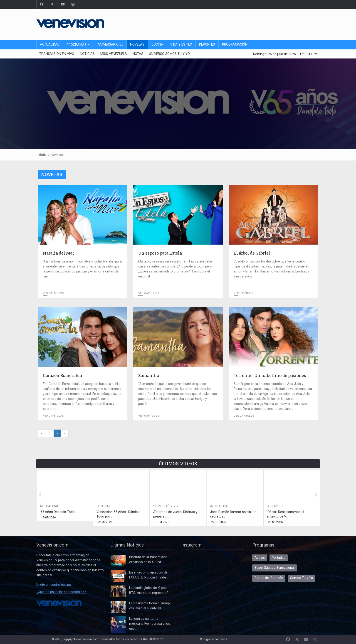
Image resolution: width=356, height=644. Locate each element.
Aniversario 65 (110, 45)
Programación (235, 45)
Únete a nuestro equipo (54, 585)
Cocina (157, 45)
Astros (260, 558)
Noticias (87, 54)
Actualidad (50, 45)
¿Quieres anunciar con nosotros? (61, 592)
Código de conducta (214, 639)
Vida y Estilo (181, 45)
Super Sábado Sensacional (274, 568)
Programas (77, 45)
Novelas (137, 45)
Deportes (207, 45)
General (104, 506)
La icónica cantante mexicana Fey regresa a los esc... (150, 624)
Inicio (42, 155)
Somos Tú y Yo (166, 506)
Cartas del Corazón (269, 578)
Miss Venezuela (114, 54)
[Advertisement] (237, 24)
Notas (138, 54)
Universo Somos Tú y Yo (169, 54)
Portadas (279, 558)
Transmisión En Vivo (57, 54)
